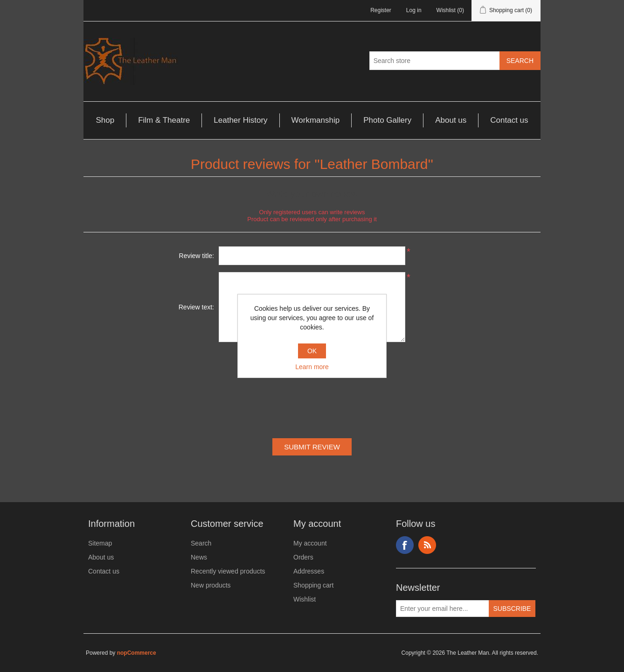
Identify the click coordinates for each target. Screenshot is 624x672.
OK (312, 351)
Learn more (312, 367)
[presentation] (312, 392)
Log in (414, 10)
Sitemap (100, 543)
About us (451, 120)
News (199, 557)
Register (381, 10)
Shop (105, 120)
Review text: (196, 307)
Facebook (405, 545)
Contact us (509, 120)
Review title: (197, 256)
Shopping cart (313, 585)
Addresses (309, 571)
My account (310, 543)
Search (201, 543)
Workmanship (316, 120)
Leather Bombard (374, 164)
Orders (303, 557)
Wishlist (305, 599)
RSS (427, 545)
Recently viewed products (228, 571)
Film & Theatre (164, 120)
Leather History (240, 120)
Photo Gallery (387, 120)
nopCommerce (137, 653)
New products (211, 585)
